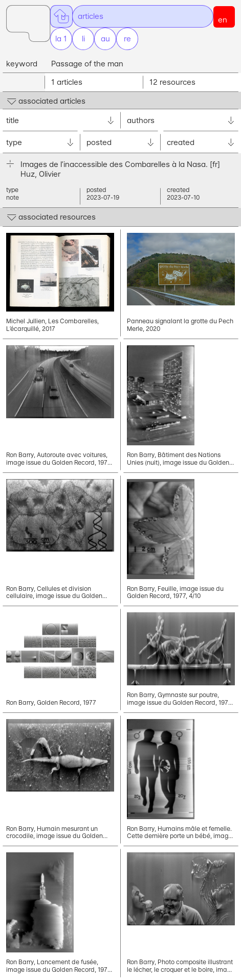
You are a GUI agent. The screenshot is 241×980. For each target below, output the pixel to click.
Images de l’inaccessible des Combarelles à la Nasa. (120, 164)
